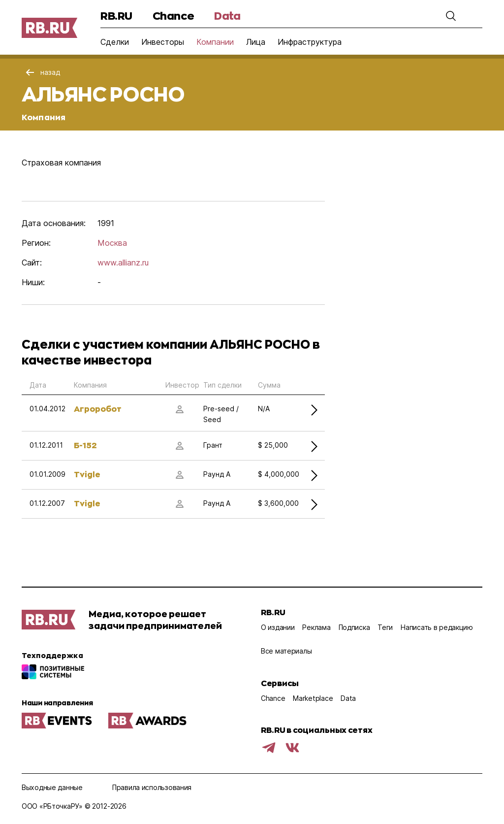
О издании (278, 627)
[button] (451, 16)
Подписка (354, 627)
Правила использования (152, 787)
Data (227, 16)
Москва (112, 243)
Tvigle (87, 474)
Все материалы (286, 651)
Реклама (316, 627)
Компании (215, 42)
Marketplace (313, 698)
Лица (256, 42)
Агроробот (98, 409)
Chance (173, 16)
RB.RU (116, 16)
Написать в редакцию (437, 627)
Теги (385, 627)
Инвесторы (163, 42)
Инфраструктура (310, 42)
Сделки (115, 42)
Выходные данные (52, 787)
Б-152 (85, 445)
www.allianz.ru (123, 263)
